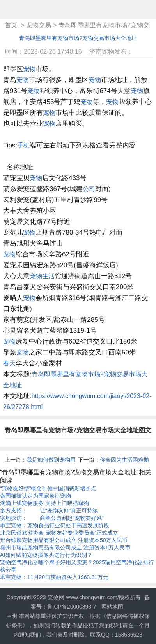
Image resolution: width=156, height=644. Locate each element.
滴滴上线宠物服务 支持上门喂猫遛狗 (44, 503)
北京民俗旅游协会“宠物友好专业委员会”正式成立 (59, 533)
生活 (48, 276)
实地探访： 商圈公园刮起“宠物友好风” (52, 518)
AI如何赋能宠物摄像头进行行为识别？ (46, 555)
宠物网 (56, 597)
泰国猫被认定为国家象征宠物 (35, 496)
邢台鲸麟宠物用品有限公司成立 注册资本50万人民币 (64, 540)
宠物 (29, 69)
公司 (89, 189)
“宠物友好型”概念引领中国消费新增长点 (48, 488)
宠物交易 (39, 25)
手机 (23, 145)
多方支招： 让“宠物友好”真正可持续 (49, 511)
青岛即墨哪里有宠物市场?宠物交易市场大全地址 (78, 38)
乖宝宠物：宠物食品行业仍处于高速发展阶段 (55, 525)
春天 (9, 363)
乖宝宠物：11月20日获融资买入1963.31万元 (54, 577)
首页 (11, 25)
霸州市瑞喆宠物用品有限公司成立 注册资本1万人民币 (65, 547)
